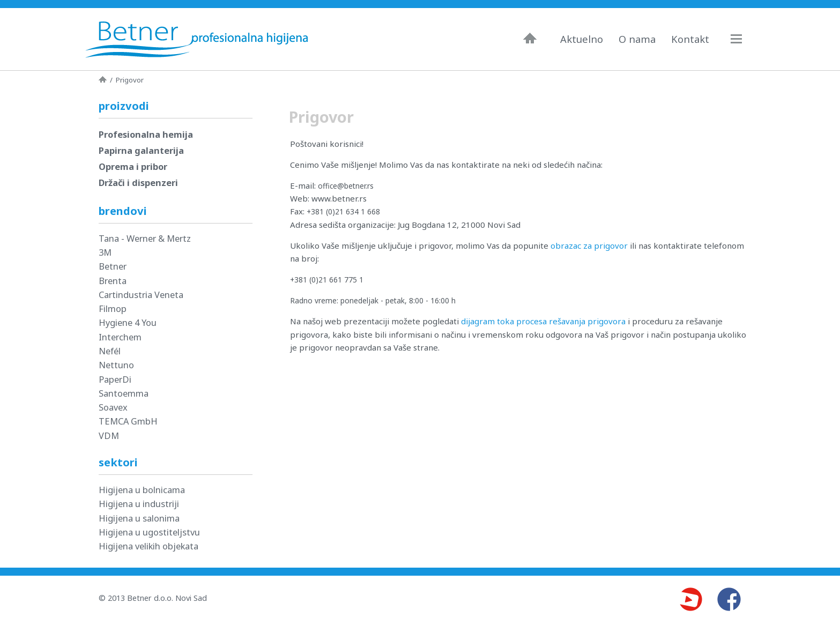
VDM (109, 436)
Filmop (113, 308)
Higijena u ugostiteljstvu (149, 532)
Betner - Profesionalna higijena (199, 39)
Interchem (120, 337)
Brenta (113, 281)
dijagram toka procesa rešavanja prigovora (543, 321)
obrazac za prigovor (589, 245)
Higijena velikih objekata (148, 546)
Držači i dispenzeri (138, 183)
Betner (113, 266)
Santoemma (124, 393)
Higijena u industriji (139, 504)
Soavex (113, 407)
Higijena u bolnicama (142, 490)
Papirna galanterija (141, 150)
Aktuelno (582, 39)
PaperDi (115, 379)
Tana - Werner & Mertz (145, 238)
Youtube (690, 599)
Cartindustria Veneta (141, 295)
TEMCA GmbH (128, 421)
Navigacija (741, 39)
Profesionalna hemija (146, 134)
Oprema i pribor (133, 166)
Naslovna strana (103, 79)
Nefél (110, 351)
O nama (637, 39)
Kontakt (690, 39)
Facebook (729, 599)
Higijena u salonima (139, 518)
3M (105, 252)
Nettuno (116, 365)
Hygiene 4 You (128, 322)
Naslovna (530, 38)
